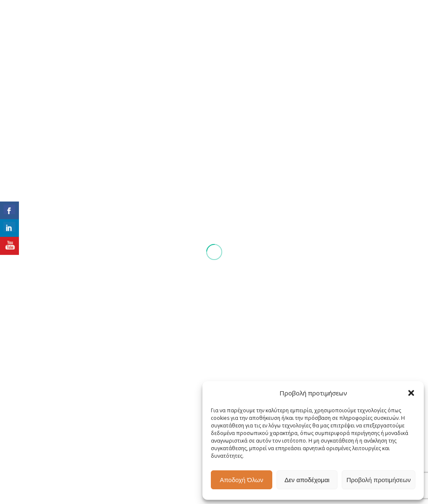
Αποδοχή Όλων (241, 480)
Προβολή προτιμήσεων (379, 480)
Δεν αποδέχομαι (307, 480)
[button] (411, 393)
